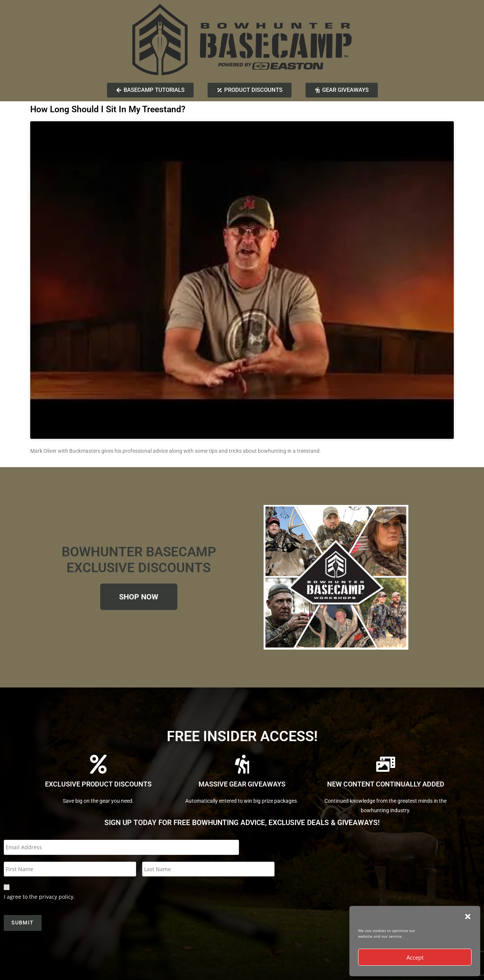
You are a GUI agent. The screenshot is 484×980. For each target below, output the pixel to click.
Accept (415, 957)
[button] (468, 917)
